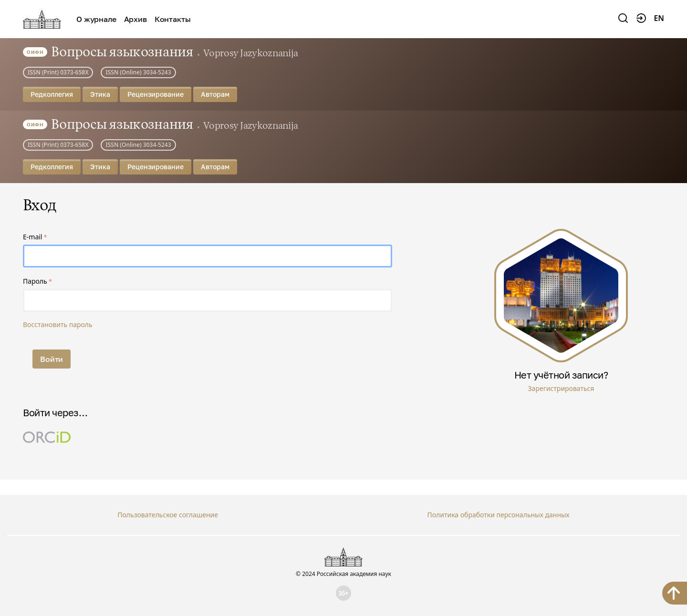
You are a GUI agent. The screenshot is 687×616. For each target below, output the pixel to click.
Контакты (173, 19)
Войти (52, 359)
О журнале (96, 19)
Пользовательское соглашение (168, 515)
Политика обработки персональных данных (498, 515)
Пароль (35, 281)
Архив (135, 19)
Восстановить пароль (58, 324)
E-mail (32, 237)
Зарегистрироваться (561, 388)
